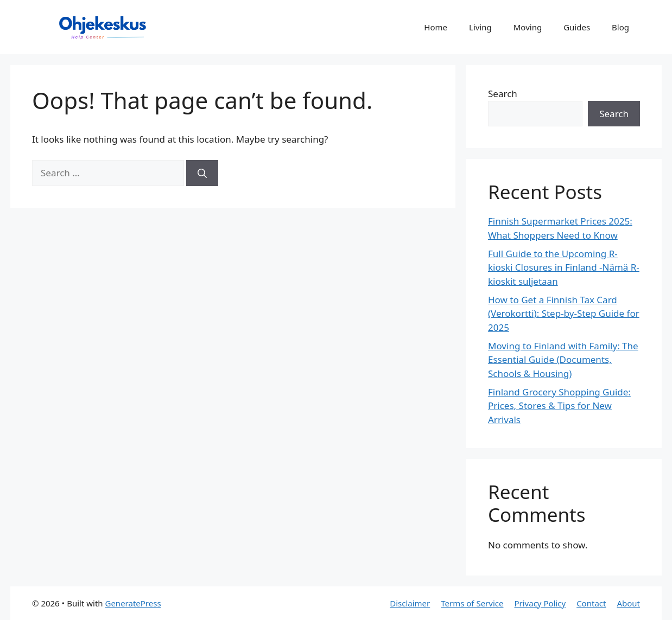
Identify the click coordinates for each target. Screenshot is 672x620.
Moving (528, 27)
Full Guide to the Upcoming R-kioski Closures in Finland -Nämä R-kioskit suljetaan (564, 267)
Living (480, 27)
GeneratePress (133, 603)
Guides (577, 27)
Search (503, 94)
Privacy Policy (540, 603)
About (628, 603)
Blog (620, 27)
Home (436, 27)
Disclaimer (410, 603)
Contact (591, 603)
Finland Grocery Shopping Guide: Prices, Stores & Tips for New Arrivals (559, 406)
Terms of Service (472, 603)
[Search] (202, 173)
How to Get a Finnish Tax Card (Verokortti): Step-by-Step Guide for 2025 (564, 314)
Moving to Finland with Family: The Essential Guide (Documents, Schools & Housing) (563, 360)
